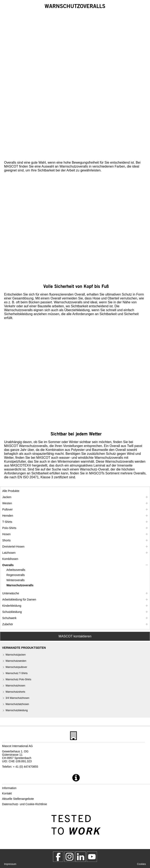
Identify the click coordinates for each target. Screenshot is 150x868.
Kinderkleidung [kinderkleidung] (12, 606)
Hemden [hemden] (8, 516)
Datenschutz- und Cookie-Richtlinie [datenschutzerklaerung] (25, 804)
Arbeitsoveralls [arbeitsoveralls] (16, 570)
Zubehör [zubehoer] (8, 624)
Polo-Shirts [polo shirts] (9, 528)
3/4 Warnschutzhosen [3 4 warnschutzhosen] (17, 698)
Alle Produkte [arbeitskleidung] (11, 491)
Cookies (141, 864)
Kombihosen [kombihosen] (10, 559)
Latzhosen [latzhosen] (9, 553)
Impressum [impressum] (10, 864)
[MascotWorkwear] (58, 857)
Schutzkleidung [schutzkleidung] (12, 612)
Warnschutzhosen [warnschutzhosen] (15, 686)
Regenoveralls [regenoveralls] (16, 575)
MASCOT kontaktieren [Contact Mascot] (75, 636)
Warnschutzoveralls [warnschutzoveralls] (20, 585)
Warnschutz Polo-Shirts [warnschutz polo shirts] (18, 679)
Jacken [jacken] (7, 497)
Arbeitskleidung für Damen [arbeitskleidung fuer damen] (19, 599)
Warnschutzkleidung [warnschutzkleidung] (17, 710)
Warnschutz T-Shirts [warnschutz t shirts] (17, 673)
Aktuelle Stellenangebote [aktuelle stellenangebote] (18, 799)
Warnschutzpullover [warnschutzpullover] (16, 667)
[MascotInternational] (92, 857)
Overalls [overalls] (8, 565)
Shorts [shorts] (6, 540)
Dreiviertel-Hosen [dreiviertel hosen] (13, 547)
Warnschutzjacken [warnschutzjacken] (16, 655)
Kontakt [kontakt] (7, 793)
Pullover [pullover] (7, 509)
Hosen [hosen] (6, 534)
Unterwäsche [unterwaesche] (11, 593)
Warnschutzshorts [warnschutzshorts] (15, 692)
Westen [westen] (7, 503)
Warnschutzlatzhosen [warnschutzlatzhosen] (17, 704)
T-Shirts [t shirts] (7, 522)
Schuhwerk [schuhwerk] (9, 618)
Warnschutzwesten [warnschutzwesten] (16, 661)
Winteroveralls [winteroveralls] (16, 580)
